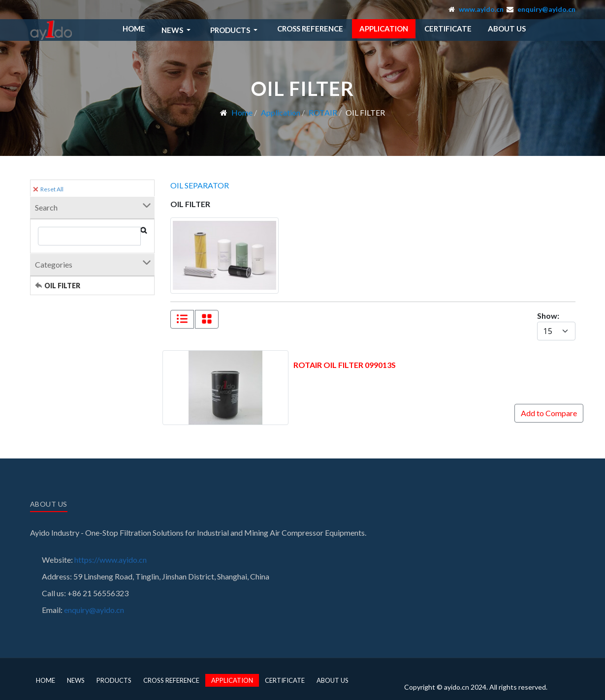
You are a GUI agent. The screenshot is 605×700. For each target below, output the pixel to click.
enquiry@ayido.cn (546, 9)
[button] (178, 30)
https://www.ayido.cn (111, 560)
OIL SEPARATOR (200, 185)
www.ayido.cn (481, 9)
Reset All (48, 189)
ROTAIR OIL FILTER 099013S (345, 365)
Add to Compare (549, 413)
